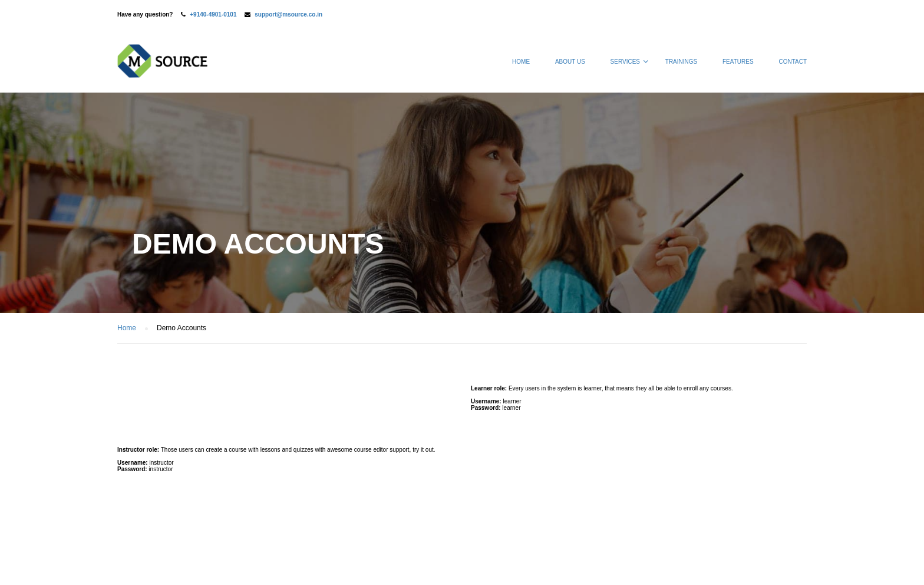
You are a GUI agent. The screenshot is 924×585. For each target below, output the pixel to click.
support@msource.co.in (288, 14)
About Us (570, 62)
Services (625, 62)
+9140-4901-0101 (213, 14)
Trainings (681, 62)
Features (738, 62)
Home (521, 62)
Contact (793, 62)
